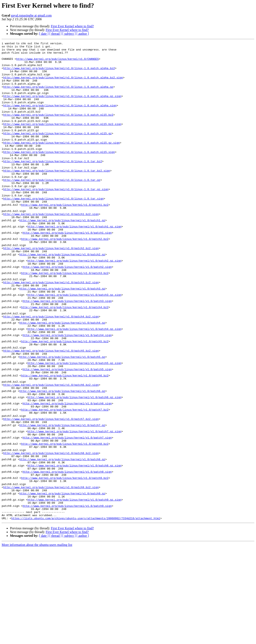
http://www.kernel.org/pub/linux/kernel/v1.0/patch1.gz (62, 256)
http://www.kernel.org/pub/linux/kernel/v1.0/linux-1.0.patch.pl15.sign (59, 174)
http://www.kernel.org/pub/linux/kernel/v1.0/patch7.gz (62, 502)
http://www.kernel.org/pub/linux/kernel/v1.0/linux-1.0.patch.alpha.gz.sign (62, 107)
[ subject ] (69, 34)
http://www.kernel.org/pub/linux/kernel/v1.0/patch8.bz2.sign (51, 536)
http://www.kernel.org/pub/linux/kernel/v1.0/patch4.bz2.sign (51, 372)
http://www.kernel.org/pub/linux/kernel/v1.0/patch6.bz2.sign (51, 454)
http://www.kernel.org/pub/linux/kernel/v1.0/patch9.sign (67, 599)
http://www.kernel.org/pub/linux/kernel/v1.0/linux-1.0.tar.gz (52, 208)
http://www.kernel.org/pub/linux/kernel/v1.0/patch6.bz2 (65, 442)
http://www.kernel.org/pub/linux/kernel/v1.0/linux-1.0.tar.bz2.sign (57, 197)
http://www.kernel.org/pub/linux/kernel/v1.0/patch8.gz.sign (74, 550)
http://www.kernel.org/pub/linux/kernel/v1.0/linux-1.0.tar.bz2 (53, 185)
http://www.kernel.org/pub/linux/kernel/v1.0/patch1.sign (67, 271)
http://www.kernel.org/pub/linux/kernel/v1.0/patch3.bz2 (65, 320)
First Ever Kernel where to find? (72, 26)
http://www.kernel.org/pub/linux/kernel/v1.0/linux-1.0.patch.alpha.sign (60, 118)
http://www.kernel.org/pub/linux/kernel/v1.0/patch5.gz (62, 420)
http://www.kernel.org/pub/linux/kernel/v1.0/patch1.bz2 (65, 238)
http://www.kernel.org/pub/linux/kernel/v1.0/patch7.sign (67, 517)
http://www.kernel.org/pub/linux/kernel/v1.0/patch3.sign (67, 353)
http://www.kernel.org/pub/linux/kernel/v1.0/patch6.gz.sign (74, 469)
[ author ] (83, 34)
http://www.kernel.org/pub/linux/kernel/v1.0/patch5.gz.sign (74, 428)
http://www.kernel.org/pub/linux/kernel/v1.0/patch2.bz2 (65, 279)
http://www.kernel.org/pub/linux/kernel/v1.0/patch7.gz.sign (74, 509)
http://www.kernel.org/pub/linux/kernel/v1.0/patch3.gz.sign (74, 346)
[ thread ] (55, 34)
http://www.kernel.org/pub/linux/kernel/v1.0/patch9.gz (62, 584)
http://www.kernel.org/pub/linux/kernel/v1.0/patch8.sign (67, 558)
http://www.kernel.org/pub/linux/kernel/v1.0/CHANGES (57, 62)
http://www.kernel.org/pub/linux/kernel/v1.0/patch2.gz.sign (74, 305)
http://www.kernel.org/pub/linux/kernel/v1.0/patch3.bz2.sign (51, 331)
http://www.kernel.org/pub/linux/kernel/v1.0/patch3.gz (62, 338)
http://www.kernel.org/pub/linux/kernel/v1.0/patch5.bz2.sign (51, 413)
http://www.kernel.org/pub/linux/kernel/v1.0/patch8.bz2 (65, 524)
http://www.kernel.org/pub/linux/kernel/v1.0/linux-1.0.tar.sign (53, 230)
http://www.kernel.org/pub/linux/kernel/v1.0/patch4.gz (62, 379)
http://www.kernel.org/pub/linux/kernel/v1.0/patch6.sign (67, 476)
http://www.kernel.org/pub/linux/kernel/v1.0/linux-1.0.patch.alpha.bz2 (59, 74)
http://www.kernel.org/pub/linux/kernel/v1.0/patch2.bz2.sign (51, 290)
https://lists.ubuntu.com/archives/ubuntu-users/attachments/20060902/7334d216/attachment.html (86, 614)
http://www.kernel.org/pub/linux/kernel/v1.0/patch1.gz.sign (74, 264)
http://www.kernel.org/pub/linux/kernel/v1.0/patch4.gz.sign (74, 387)
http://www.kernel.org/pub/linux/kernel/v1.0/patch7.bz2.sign (51, 495)
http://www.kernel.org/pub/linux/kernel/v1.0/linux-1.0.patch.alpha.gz (58, 96)
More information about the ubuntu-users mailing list (37, 640)
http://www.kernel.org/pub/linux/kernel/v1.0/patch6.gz (62, 461)
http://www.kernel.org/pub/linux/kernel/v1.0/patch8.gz (62, 543)
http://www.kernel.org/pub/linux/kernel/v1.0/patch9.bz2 (65, 565)
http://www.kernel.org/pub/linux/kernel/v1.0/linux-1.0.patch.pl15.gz (58, 152)
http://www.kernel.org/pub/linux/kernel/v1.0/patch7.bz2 (65, 483)
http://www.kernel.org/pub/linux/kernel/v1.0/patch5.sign (67, 435)
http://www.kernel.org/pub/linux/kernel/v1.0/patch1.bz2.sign (51, 249)
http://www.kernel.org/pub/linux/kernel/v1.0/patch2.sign (67, 312)
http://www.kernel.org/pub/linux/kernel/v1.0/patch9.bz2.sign (51, 577)
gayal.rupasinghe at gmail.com (31, 15)
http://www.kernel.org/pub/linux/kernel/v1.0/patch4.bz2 (65, 360)
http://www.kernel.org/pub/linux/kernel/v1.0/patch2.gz (62, 297)
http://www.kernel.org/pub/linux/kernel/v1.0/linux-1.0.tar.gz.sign (56, 219)
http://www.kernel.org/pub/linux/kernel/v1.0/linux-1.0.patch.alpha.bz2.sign (63, 85)
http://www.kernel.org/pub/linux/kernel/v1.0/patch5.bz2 (65, 401)
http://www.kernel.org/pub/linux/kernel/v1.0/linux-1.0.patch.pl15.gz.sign (62, 163)
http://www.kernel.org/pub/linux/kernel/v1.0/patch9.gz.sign (74, 591)
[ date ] (44, 34)
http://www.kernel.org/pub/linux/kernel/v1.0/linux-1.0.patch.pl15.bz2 (58, 130)
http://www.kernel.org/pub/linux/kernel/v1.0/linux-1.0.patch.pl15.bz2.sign (62, 141)
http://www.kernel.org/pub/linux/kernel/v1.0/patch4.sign (67, 394)
